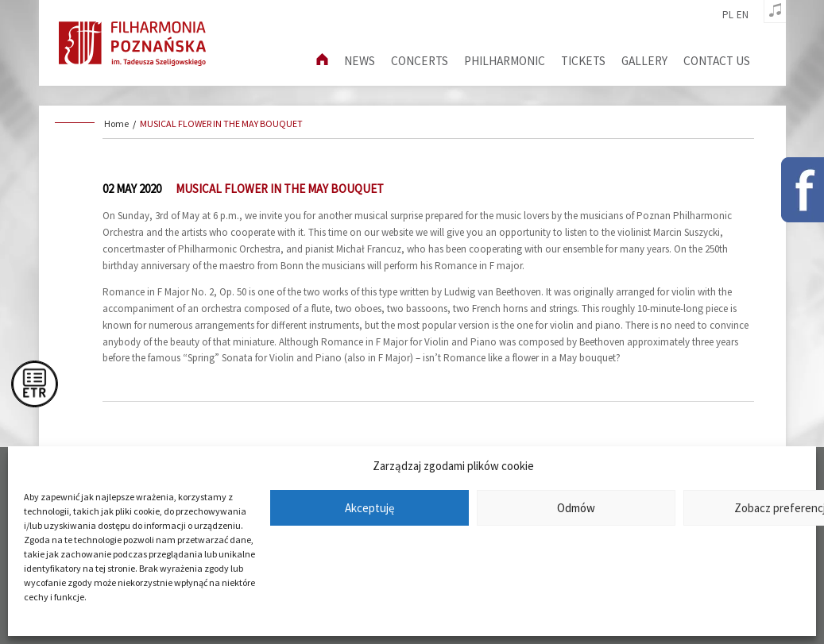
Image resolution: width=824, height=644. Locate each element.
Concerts (420, 61)
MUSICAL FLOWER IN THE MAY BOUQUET (221, 123)
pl (728, 15)
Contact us (717, 61)
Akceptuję (369, 508)
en (743, 15)
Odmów (576, 508)
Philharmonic (505, 61)
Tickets (583, 61)
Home (116, 123)
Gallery (644, 61)
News (360, 61)
